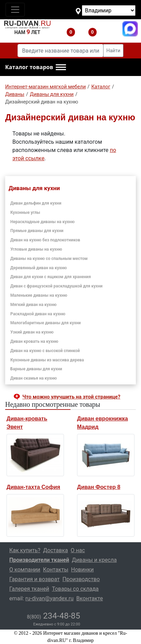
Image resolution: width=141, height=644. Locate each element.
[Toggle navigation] (15, 10)
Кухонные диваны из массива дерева (47, 360)
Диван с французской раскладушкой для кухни (56, 286)
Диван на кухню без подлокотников (45, 240)
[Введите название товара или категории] (61, 51)
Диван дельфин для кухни (36, 203)
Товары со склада (75, 589)
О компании (25, 570)
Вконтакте (90, 598)
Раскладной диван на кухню (38, 314)
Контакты (56, 570)
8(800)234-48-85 (109, 29)
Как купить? (25, 550)
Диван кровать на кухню (34, 341)
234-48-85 (53, 616)
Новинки (83, 570)
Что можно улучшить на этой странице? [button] (71, 397)
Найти (113, 51)
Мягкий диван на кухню (33, 305)
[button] (36, 67)
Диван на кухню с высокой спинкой (45, 351)
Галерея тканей (29, 589)
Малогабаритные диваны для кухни (46, 323)
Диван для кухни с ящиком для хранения (51, 277)
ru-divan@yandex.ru (50, 598)
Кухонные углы (25, 212)
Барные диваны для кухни (36, 369)
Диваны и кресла (94, 560)
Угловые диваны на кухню (36, 249)
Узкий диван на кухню (32, 332)
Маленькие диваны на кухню (39, 295)
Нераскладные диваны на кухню (42, 222)
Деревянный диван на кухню (39, 268)
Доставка (55, 550)
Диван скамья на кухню (34, 378)
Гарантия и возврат (35, 579)
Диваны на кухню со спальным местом (49, 259)
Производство (81, 579)
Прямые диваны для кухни (37, 231)
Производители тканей (39, 560)
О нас (78, 550)
